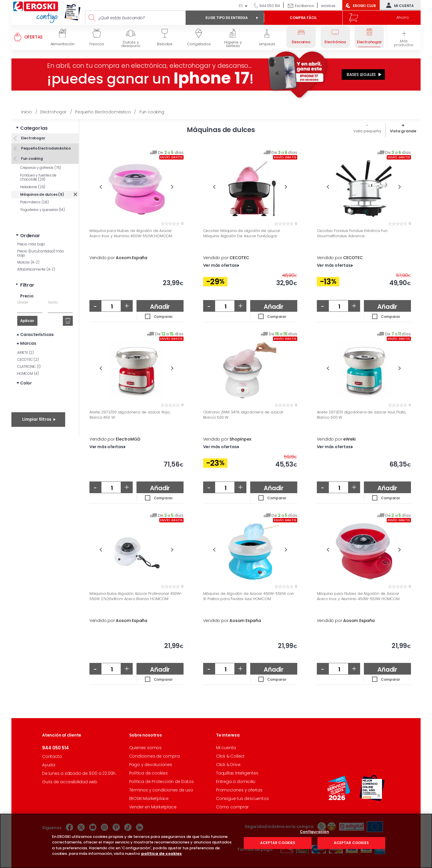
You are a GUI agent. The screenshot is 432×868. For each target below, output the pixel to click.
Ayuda (49, 765)
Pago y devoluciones (151, 765)
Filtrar (27, 285)
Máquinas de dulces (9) (42, 194)
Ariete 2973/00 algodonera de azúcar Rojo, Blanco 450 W (130, 415)
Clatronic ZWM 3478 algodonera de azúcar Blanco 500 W (243, 415)
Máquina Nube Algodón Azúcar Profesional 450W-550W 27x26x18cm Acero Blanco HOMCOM (136, 596)
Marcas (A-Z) (28, 262)
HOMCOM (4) (28, 374)
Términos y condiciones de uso (161, 790)
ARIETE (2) (26, 352)
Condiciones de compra (154, 756)
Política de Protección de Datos (161, 782)
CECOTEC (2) (28, 359)
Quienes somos (145, 748)
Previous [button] (101, 187)
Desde (23, 302)
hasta (53, 302)
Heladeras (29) (33, 187)
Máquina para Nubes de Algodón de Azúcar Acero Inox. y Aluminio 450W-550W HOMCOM (131, 233)
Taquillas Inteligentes (237, 773)
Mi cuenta (399, 5)
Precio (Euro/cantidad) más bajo (41, 253)
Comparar (163, 317)
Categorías (34, 128)
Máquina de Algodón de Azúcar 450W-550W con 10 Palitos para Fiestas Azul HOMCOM (249, 596)
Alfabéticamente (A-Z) (36, 269)
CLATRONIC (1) (29, 367)
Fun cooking (32, 158)
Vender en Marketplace (153, 807)
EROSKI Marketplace (149, 798)
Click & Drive (228, 765)
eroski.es (328, 6)
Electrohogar (33, 138)
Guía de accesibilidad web (70, 782)
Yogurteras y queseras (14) (43, 210)
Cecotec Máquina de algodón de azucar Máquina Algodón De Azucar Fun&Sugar (242, 233)
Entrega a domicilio (236, 782)
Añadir (160, 307)
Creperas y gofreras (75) (41, 168)
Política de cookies (148, 773)
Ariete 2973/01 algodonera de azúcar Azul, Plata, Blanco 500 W (361, 415)
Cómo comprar (232, 807)
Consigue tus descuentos (242, 798)
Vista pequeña (367, 131)
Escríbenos (304, 6)
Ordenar (30, 236)
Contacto (52, 756)
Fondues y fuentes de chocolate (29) (38, 177)
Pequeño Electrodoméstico (45, 148)
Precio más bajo (31, 244)
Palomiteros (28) (34, 202)
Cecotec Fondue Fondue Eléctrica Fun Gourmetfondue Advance (352, 233)
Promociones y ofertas (239, 790)
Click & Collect (230, 756)
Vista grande (403, 131)
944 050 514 (269, 6)
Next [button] (172, 187)
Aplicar (27, 321)
